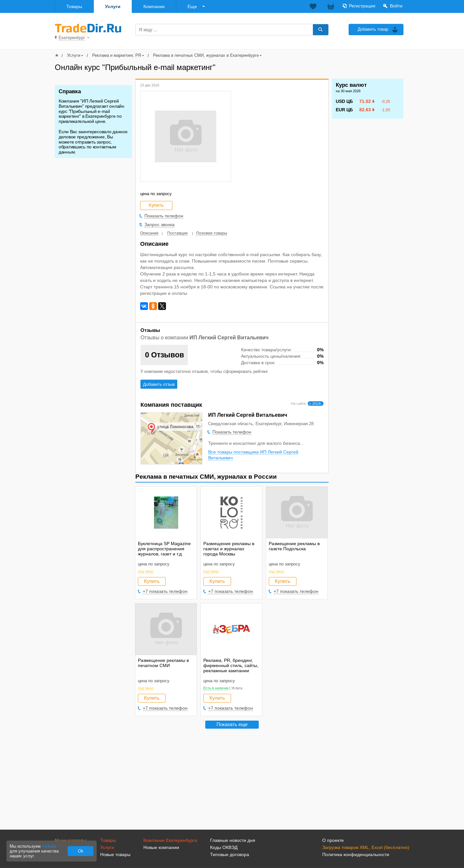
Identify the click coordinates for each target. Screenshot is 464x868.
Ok (81, 851)
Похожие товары (212, 233)
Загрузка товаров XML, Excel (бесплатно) (366, 847)
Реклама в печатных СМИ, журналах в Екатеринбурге (206, 55)
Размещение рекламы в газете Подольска (294, 546)
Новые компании (161, 847)
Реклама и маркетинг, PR (117, 55)
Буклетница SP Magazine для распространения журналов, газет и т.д (164, 549)
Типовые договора (230, 854)
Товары (74, 6)
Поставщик (177, 233)
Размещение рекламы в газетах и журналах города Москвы (229, 549)
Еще (192, 6)
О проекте (333, 840)
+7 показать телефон (165, 591)
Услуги (113, 6)
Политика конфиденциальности (356, 854)
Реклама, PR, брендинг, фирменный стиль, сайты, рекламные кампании (231, 665)
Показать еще (232, 724)
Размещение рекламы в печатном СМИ (163, 663)
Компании (154, 6)
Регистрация (362, 6)
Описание (149, 233)
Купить (152, 581)
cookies (49, 846)
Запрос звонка (159, 224)
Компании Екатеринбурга (170, 840)
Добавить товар (373, 29)
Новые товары (115, 854)
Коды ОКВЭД (224, 847)
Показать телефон (164, 216)
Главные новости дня (233, 840)
